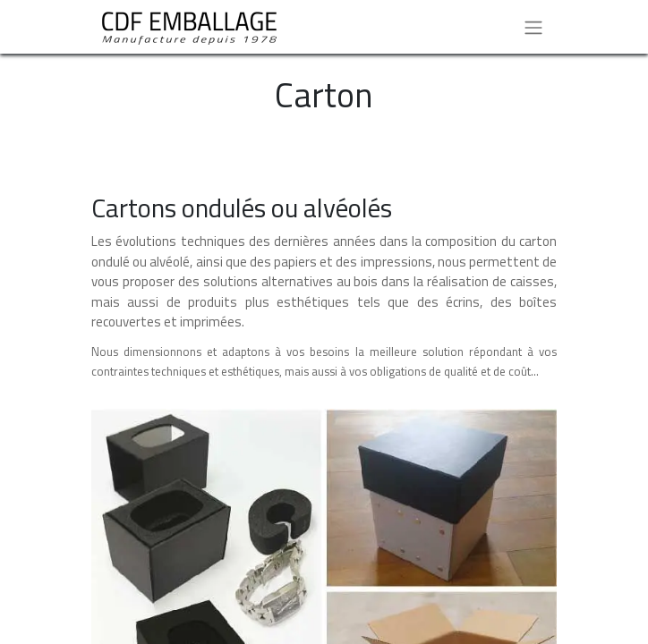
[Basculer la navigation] (533, 27)
